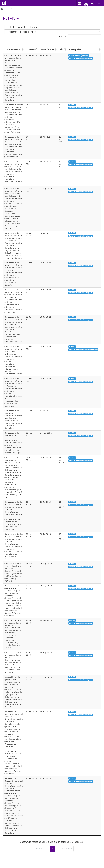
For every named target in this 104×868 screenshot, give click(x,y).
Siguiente (67, 707)
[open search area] (92, 3)
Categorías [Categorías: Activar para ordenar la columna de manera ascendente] (77, 49)
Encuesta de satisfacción (52, 837)
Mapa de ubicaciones (52, 813)
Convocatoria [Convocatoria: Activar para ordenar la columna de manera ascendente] (13, 49)
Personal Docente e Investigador (82, 58)
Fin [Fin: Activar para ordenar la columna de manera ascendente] (63, 49)
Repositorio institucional (52, 810)
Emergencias (52, 764)
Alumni (52, 831)
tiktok (68, 860)
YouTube (55, 860)
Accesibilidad (52, 847)
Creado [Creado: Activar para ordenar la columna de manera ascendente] (34, 49)
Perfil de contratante (52, 828)
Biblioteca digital (52, 801)
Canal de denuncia (52, 853)
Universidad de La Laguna (4, 3)
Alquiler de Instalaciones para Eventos (52, 816)
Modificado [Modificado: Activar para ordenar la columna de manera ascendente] (50, 49)
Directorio (52, 807)
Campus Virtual (52, 791)
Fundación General (52, 834)
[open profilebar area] (79, 3)
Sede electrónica (52, 797)
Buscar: (80, 37)
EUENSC (87, 55)
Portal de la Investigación (52, 804)
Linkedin (62, 860)
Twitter (42, 860)
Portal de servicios (52, 794)
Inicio (2, 9)
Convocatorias (10, 9)
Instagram (49, 860)
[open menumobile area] (99, 3)
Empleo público (76, 55)
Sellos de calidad (52, 840)
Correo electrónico (52, 788)
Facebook (36, 860)
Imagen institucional (52, 850)
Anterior (39, 707)
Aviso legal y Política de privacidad (52, 843)
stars (52, 773)
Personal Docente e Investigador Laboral (85, 302)
